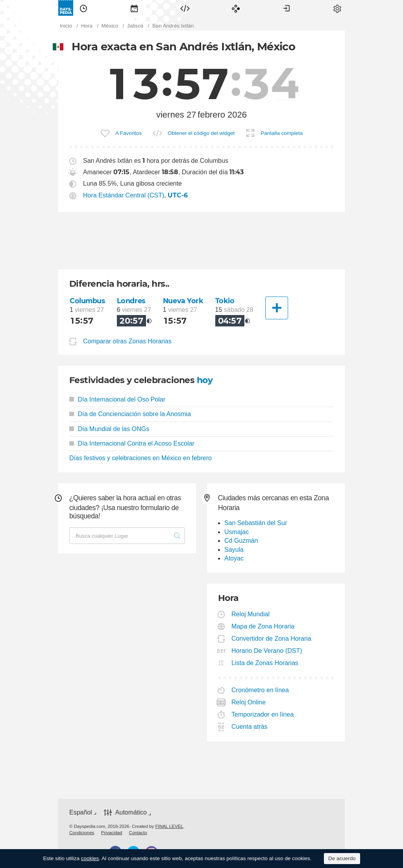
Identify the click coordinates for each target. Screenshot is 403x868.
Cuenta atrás (250, 727)
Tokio (225, 301)
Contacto (138, 833)
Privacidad (112, 833)
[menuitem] (83, 8)
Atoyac (234, 558)
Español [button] (81, 812)
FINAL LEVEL (169, 826)
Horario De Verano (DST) (267, 651)
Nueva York (183, 301)
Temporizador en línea (263, 714)
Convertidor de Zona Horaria (272, 639)
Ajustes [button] (337, 8)
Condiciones (82, 833)
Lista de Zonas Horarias (265, 663)
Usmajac (237, 532)
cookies (90, 858)
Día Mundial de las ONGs (109, 429)
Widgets (185, 8)
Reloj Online (249, 702)
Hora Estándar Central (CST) (124, 195)
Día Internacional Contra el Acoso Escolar (132, 443)
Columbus (87, 301)
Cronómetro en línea (260, 690)
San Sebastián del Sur (256, 523)
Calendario (134, 8)
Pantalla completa (282, 133)
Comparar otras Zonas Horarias (127, 341)
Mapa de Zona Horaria (263, 626)
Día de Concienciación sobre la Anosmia (130, 414)
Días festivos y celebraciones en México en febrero (140, 458)
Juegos (236, 8)
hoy (205, 380)
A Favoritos (128, 133)
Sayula (234, 550)
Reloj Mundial (251, 614)
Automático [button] (131, 813)
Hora (83, 8)
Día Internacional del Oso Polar (117, 399)
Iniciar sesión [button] (287, 8)
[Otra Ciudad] (277, 308)
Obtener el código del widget (201, 133)
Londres (131, 301)
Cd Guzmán (241, 541)
